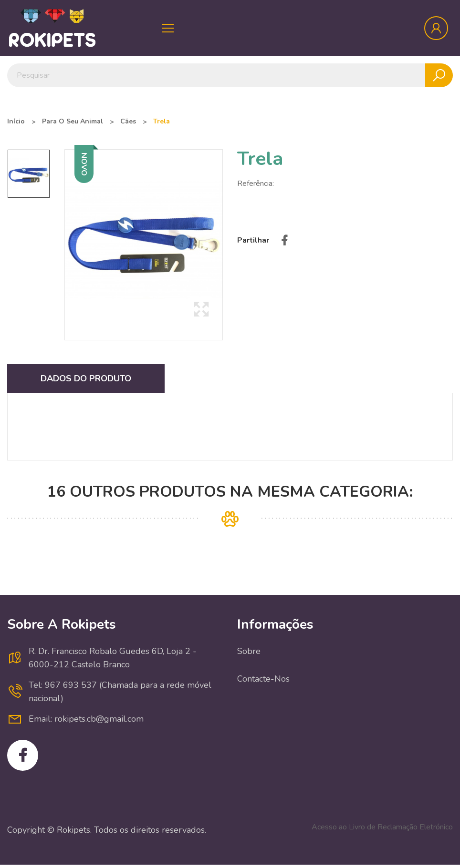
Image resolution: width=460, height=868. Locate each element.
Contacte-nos (263, 679)
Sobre (249, 651)
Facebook (23, 755)
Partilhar (284, 240)
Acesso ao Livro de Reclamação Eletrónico (382, 827)
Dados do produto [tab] (86, 378)
